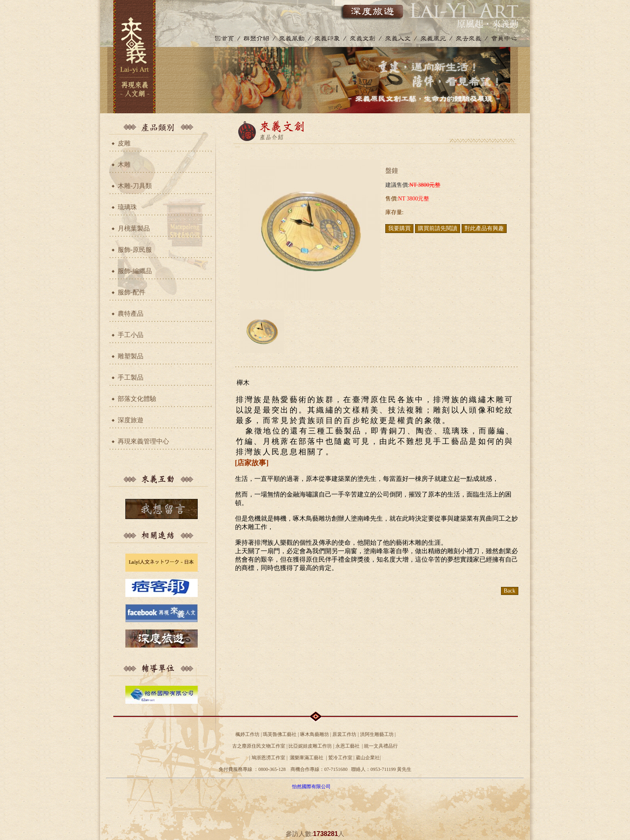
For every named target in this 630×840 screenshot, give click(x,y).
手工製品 (131, 377)
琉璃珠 (127, 207)
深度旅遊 (131, 420)
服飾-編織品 (135, 271)
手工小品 (131, 335)
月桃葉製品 (134, 228)
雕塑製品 (131, 356)
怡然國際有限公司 (311, 787)
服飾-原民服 (135, 250)
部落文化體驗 (137, 399)
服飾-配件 (132, 292)
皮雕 (124, 143)
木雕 (124, 165)
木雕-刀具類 (135, 186)
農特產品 (131, 314)
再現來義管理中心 (143, 441)
